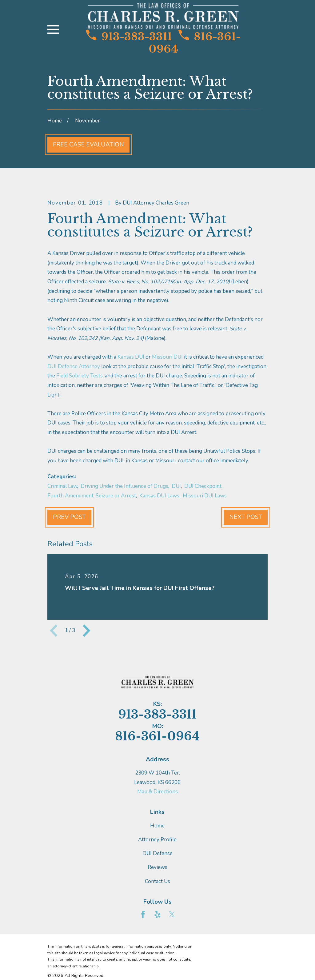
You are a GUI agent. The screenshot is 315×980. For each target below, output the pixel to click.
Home (157, 826)
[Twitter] (172, 914)
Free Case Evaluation (88, 145)
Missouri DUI (168, 357)
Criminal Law (62, 486)
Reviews (157, 867)
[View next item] (86, 631)
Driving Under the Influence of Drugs (124, 486)
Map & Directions (157, 792)
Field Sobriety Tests (80, 376)
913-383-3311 (129, 37)
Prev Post (69, 517)
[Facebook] (143, 914)
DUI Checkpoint (203, 486)
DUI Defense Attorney (74, 367)
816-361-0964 (195, 43)
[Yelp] (157, 914)
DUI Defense (157, 853)
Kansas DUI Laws (159, 496)
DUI (176, 486)
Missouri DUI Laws (205, 496)
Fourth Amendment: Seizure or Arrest (92, 496)
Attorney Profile (157, 840)
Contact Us (157, 881)
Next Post (246, 517)
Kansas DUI (132, 357)
